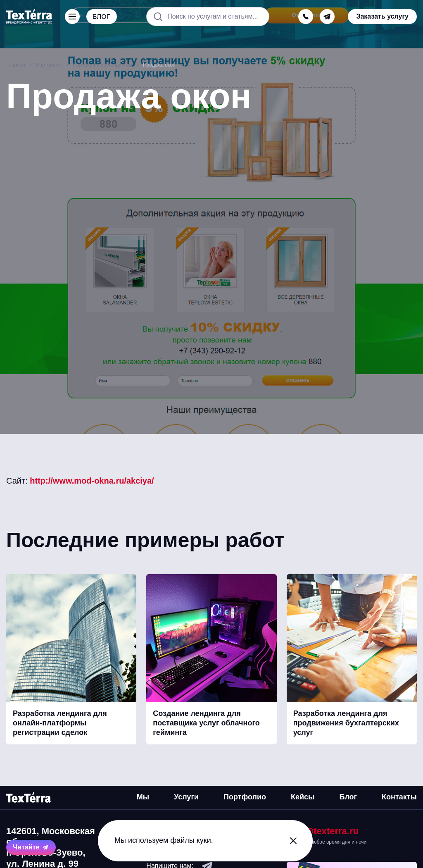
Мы (143, 797)
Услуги (186, 797)
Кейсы (303, 797)
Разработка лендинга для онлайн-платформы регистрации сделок (60, 723)
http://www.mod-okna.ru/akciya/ (92, 481)
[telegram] (327, 17)
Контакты (399, 797)
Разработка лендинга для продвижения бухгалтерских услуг (346, 723)
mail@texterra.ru (323, 831)
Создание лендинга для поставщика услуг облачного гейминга (206, 723)
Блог (348, 797)
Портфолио (245, 797)
